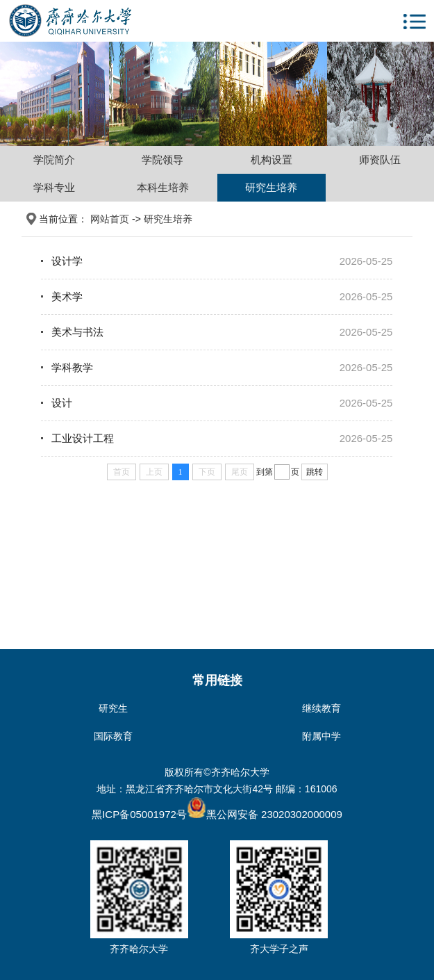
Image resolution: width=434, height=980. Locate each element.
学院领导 (162, 160)
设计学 (67, 261)
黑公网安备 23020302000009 (265, 814)
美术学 (67, 296)
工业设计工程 (83, 438)
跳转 (315, 472)
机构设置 (272, 160)
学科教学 (72, 367)
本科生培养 (163, 187)
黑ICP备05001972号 (139, 814)
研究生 (113, 708)
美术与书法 (77, 332)
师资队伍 (380, 160)
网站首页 (110, 219)
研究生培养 (271, 187)
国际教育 (113, 736)
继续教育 (322, 708)
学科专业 (54, 187)
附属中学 (322, 736)
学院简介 (54, 160)
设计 (62, 403)
